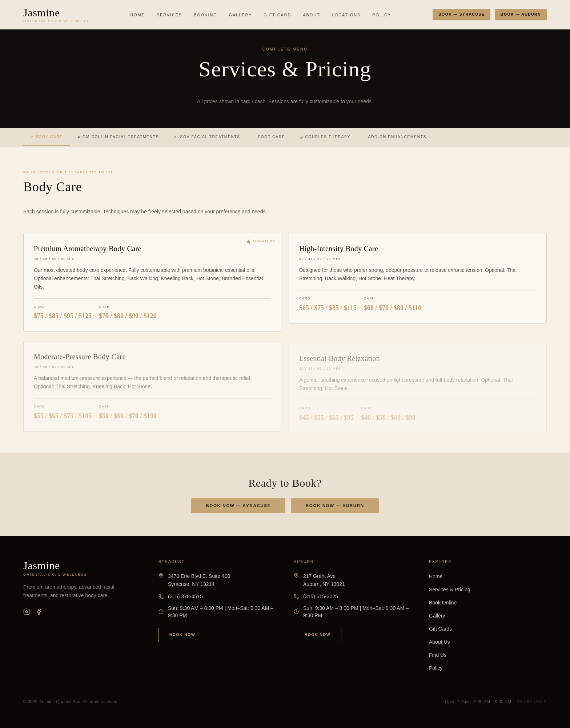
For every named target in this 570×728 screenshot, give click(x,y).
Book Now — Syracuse (238, 507)
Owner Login (532, 701)
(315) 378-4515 (185, 596)
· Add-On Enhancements (396, 137)
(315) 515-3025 (321, 596)
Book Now (182, 635)
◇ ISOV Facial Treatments (207, 137)
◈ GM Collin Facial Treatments (118, 137)
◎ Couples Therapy (325, 137)
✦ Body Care (47, 137)
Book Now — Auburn (335, 507)
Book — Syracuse (461, 14)
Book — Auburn (521, 14)
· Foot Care (270, 137)
